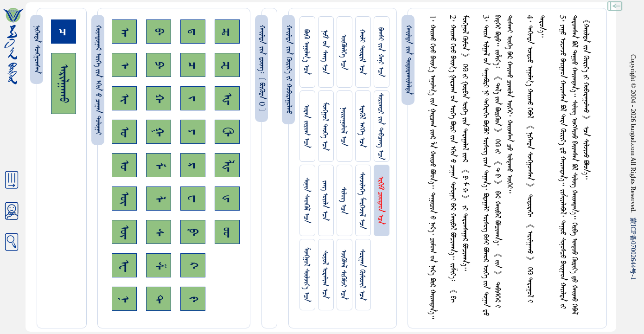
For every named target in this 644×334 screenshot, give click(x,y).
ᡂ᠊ (227, 232)
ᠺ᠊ (193, 265)
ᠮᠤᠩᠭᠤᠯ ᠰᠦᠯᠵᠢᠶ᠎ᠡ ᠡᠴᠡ (306, 275)
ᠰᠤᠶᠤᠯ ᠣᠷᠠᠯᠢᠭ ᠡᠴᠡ (325, 275)
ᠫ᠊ (159, 65)
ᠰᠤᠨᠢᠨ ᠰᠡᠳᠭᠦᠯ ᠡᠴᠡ (306, 200)
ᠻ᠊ (193, 299)
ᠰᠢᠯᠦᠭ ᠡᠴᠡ (343, 201)
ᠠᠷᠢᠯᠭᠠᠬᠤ (64, 83)
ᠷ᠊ (193, 165)
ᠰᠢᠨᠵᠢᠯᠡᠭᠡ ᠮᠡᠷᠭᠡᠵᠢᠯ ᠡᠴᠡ (362, 201)
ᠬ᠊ (159, 98)
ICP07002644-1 (633, 249)
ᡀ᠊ (227, 165)
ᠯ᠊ (159, 199)
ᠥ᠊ (124, 199)
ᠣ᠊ (124, 132)
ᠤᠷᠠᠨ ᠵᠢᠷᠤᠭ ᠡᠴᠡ (306, 126)
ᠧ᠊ (124, 266)
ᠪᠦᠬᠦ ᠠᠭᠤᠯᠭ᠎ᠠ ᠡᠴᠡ (306, 52)
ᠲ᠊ (159, 299)
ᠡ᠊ (124, 65)
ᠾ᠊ (227, 99)
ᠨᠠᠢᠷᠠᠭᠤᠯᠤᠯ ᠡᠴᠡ (343, 126)
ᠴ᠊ (193, 65)
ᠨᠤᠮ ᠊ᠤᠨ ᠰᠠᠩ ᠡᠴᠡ (325, 52)
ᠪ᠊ (159, 32)
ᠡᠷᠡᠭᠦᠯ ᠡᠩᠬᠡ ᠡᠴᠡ (362, 126)
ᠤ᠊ (124, 165)
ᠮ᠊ (159, 165)
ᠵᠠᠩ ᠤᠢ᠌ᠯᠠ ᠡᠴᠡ (325, 201)
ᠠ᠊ (124, 32)
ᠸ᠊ (193, 199)
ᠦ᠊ (124, 232)
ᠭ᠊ (159, 132)
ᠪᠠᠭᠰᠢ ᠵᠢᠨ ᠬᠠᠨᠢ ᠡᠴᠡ (380, 52)
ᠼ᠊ (227, 32)
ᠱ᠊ (159, 266)
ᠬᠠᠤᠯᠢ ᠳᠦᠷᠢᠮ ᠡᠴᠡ (362, 52)
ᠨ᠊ (124, 299)
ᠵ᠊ (193, 98)
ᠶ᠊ (193, 132)
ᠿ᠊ (227, 132)
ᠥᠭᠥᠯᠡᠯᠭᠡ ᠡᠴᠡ (343, 52)
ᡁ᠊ (227, 199)
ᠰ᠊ (159, 232)
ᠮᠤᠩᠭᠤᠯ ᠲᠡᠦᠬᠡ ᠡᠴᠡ (325, 126)
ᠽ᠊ (227, 65)
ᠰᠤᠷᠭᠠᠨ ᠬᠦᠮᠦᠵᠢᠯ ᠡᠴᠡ (362, 275)
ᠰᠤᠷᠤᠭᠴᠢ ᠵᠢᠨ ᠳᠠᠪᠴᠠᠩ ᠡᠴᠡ (380, 126)
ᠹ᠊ (193, 232)
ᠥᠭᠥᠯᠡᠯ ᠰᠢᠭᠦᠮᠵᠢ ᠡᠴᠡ (343, 275)
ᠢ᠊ (124, 99)
